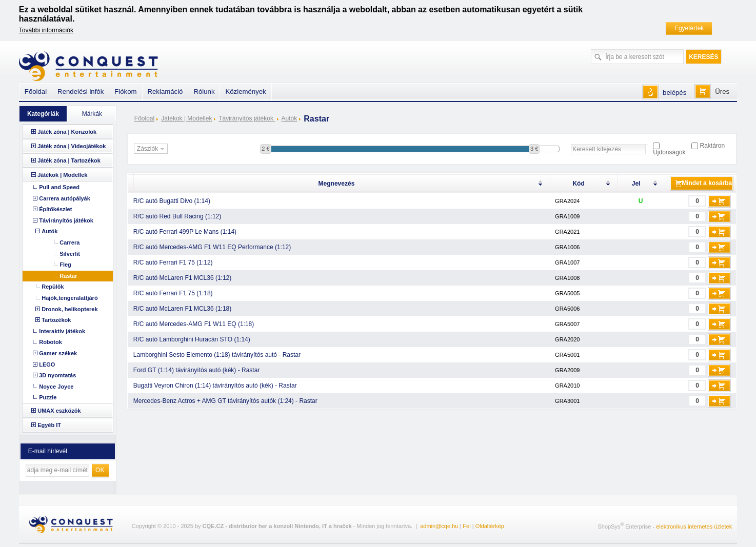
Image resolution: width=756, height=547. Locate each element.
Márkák (92, 114)
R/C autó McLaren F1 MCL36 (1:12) (182, 278)
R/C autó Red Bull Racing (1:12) (177, 216)
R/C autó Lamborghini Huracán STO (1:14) (192, 339)
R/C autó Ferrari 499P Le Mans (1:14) (185, 232)
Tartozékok (56, 320)
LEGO (47, 364)
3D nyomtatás (57, 375)
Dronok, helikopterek (69, 309)
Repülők (53, 287)
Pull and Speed (59, 187)
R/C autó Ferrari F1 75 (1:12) (173, 262)
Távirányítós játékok (247, 118)
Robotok (51, 342)
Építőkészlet (55, 209)
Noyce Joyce (56, 387)
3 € (534, 149)
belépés (674, 93)
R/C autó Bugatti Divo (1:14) (172, 201)
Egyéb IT (49, 425)
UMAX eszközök (59, 411)
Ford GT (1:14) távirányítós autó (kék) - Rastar (197, 370)
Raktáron (712, 146)
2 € (265, 149)
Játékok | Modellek (186, 118)
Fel (466, 526)
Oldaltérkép (490, 526)
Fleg (65, 265)
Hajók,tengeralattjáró (69, 298)
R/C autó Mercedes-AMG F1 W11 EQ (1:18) (194, 324)
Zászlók (152, 149)
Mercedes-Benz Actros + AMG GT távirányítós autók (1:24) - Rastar (225, 401)
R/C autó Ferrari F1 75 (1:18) (173, 293)
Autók (290, 118)
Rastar (68, 276)
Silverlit (70, 254)
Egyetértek (689, 28)
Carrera (69, 242)
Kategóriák (43, 114)
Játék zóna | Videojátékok (72, 146)
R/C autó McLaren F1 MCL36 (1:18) (182, 309)
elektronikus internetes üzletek (694, 526)
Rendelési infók (81, 92)
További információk (46, 30)
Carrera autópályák (65, 198)
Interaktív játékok (62, 331)
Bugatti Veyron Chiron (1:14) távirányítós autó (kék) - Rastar (215, 386)
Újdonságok (669, 152)
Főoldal (144, 118)
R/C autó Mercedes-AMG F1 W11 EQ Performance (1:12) (212, 247)
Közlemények (245, 92)
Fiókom (125, 92)
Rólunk (204, 92)
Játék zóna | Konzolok (67, 132)
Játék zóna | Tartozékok (69, 160)
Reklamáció (165, 92)
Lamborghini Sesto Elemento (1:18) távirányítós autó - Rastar (217, 355)
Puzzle (48, 397)
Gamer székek (58, 353)
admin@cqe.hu (439, 526)
